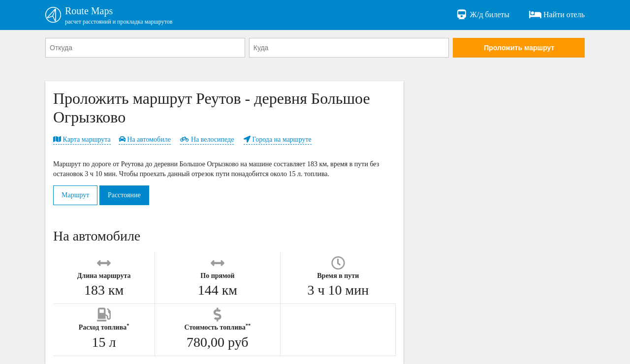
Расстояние (124, 195)
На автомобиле (145, 139)
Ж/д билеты (483, 15)
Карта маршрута (82, 139)
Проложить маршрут (519, 48)
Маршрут (75, 195)
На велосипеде (207, 139)
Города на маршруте (278, 139)
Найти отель (557, 15)
